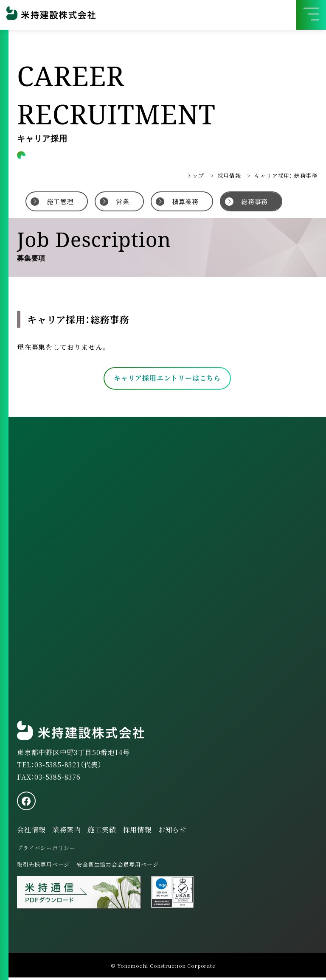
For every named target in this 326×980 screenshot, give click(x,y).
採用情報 (229, 176)
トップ (195, 176)
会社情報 (31, 832)
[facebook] (26, 803)
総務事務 (254, 201)
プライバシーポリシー (46, 850)
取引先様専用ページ (43, 867)
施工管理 (60, 201)
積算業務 (185, 201)
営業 (123, 201)
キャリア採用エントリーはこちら (167, 378)
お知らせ (173, 832)
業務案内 (66, 832)
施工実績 (102, 832)
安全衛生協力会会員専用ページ (117, 867)
